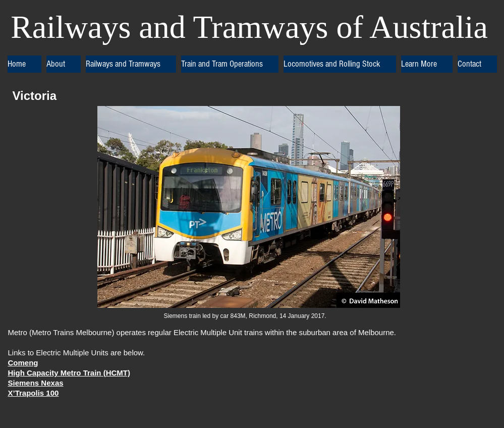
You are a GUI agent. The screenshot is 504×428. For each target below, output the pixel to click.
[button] (64, 64)
